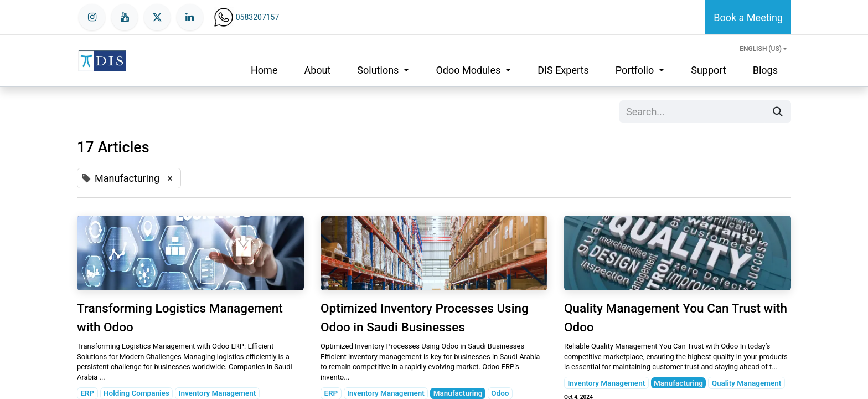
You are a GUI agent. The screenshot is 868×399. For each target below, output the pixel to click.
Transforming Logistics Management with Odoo (180, 318)
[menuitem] (264, 70)
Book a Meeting (748, 17)
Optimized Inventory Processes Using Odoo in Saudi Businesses (425, 318)
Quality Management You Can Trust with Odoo (676, 318)
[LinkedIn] (190, 17)
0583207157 (258, 17)
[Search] (778, 112)
